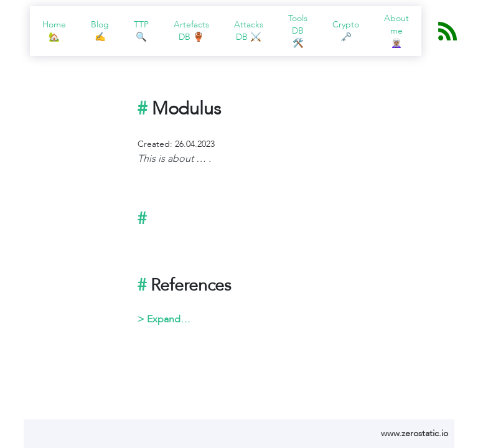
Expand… (169, 319)
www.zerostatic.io (415, 433)
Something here (293, 319)
